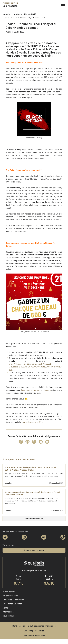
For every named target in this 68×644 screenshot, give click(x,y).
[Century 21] (10, 5)
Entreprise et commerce (13, 600)
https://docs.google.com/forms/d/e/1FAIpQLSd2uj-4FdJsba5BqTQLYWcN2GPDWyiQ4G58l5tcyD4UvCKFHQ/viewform (35, 367)
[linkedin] (44, 537)
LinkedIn (47, 390)
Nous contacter (9, 616)
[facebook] (5, 537)
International (8, 612)
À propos (7, 608)
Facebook (26, 390)
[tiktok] (63, 537)
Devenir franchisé (10, 596)
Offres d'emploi (9, 592)
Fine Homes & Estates (12, 604)
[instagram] (24, 537)
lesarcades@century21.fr (32, 422)
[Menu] (63, 4)
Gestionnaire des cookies (34, 636)
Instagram (35, 390)
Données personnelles (34, 631)
